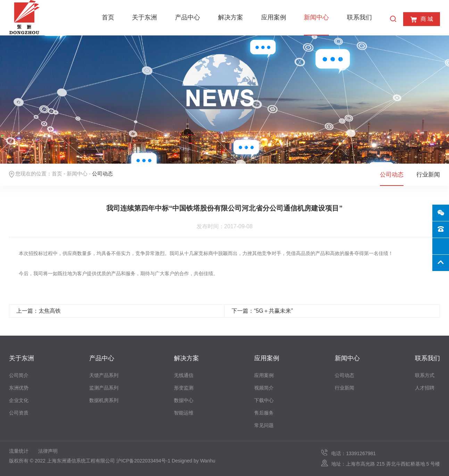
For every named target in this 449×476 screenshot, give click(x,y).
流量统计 (19, 451)
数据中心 (184, 400)
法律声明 (48, 451)
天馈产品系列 (104, 375)
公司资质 (19, 413)
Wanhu (208, 461)
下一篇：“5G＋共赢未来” (262, 311)
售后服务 (264, 413)
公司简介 (19, 375)
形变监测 (184, 388)
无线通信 (184, 375)
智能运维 (184, 413)
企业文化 (19, 400)
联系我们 (359, 17)
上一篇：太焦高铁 (39, 311)
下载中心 (264, 400)
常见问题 (264, 425)
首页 (108, 17)
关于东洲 (144, 17)
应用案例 (274, 17)
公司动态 (392, 175)
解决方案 (231, 17)
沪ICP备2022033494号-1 (143, 461)
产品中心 (188, 17)
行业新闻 (428, 175)
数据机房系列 (104, 400)
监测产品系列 (104, 388)
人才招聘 (425, 388)
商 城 (422, 19)
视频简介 (264, 388)
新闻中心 (316, 17)
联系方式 (425, 375)
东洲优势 (19, 388)
